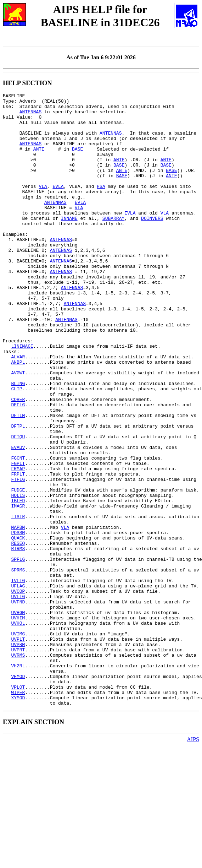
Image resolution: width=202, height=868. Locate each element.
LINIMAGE (22, 397)
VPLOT (18, 806)
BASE (77, 161)
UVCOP (18, 691)
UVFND (18, 704)
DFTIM (18, 480)
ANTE (39, 161)
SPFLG (18, 653)
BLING (18, 442)
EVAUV (18, 519)
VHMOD (18, 793)
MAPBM (18, 614)
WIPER (18, 813)
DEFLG (18, 467)
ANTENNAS (30, 116)
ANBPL (18, 416)
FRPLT (18, 550)
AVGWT (18, 429)
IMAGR (18, 589)
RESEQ (18, 634)
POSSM (18, 621)
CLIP (16, 448)
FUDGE (18, 570)
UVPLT (18, 749)
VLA (43, 205)
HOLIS (18, 576)
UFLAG (18, 685)
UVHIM (18, 723)
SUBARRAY (113, 244)
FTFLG (18, 557)
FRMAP (18, 544)
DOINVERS (152, 244)
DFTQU (18, 506)
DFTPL (18, 493)
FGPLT (18, 538)
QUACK (18, 627)
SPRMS (18, 666)
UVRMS (18, 768)
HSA (101, 205)
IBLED (18, 582)
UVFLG (18, 698)
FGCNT (18, 531)
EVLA (58, 205)
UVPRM (18, 755)
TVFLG (18, 678)
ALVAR (18, 410)
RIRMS (18, 640)
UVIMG (18, 742)
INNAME (69, 244)
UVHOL (18, 729)
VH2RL (18, 781)
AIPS (193, 862)
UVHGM (18, 717)
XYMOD (18, 819)
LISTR (18, 602)
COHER (18, 461)
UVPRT (18, 761)
